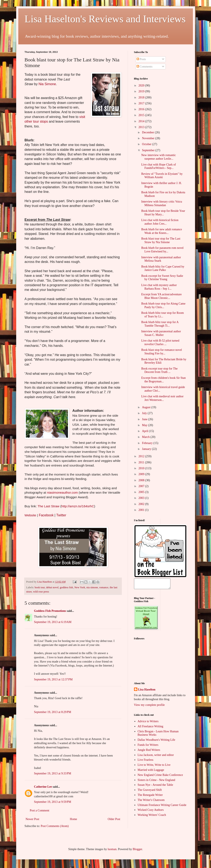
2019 (142, 91)
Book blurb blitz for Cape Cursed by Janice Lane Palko (163, 268)
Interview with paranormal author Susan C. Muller (161, 333)
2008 (142, 480)
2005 (142, 492)
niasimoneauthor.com (62, 492)
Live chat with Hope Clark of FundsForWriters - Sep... (158, 166)
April (145, 431)
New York (80, 587)
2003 (142, 498)
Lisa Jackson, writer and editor (156, 757)
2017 (142, 103)
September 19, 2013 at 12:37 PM (53, 679)
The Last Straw (49, 506)
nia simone (92, 587)
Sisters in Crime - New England (156, 782)
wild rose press (41, 592)
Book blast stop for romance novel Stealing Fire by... (161, 352)
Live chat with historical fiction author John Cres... (160, 222)
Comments (145, 67)
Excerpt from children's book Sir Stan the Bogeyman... (163, 380)
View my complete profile (149, 707)
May (145, 425)
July (145, 413)
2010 (142, 468)
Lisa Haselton (45, 582)
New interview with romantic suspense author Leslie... (158, 157)
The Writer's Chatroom (151, 802)
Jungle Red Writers (149, 752)
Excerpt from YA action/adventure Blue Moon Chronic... (161, 296)
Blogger (137, 849)
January (147, 449)
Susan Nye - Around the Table (155, 787)
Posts (141, 59)
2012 (142, 456)
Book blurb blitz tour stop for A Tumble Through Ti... (160, 324)
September (149, 150)
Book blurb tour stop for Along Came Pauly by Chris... (163, 305)
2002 (142, 504)
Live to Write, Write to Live (154, 767)
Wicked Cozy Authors (151, 812)
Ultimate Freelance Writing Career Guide (162, 807)
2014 (142, 121)
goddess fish (67, 587)
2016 (142, 109)
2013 (142, 127)
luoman (112, 849)
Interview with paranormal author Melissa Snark (161, 259)
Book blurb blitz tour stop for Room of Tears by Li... (162, 315)
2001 (142, 510)
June (145, 419)
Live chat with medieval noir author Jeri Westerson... (162, 398)
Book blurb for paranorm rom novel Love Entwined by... (162, 250)
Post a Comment (40, 810)
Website (30, 515)
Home (73, 819)
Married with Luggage (151, 772)
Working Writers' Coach (152, 817)
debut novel (52, 587)
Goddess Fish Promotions (50, 611)
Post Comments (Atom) (55, 826)
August (147, 407)
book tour (40, 587)
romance (104, 587)
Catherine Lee (43, 787)
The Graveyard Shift (150, 792)
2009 (142, 474)
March (146, 437)
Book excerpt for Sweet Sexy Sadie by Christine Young (162, 278)
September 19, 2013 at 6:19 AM (53, 622)
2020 (142, 85)
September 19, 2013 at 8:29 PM (53, 712)
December (148, 132)
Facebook (46, 515)
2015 (142, 115)
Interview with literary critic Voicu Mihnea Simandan (162, 203)
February (148, 443)
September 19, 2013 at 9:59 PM (53, 802)
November (149, 138)
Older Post (114, 819)
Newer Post (33, 819)
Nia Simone (47, 84)
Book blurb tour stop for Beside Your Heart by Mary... (163, 213)
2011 (142, 462)
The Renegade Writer (150, 797)
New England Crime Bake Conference (160, 777)
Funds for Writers (148, 747)
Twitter (61, 515)
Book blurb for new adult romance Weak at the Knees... (161, 231)
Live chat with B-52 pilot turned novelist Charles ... (160, 342)
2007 (142, 486)
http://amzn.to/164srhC (78, 506)
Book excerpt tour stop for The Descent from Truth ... (159, 370)
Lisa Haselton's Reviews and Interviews (105, 19)
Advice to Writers (148, 723)
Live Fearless (145, 762)
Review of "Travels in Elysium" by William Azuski (162, 176)
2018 (142, 97)
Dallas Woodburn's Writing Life (156, 742)
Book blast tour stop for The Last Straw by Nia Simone (161, 240)
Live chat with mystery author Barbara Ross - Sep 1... (159, 287)
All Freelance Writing (150, 728)
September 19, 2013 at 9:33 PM (53, 773)
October (147, 144)
